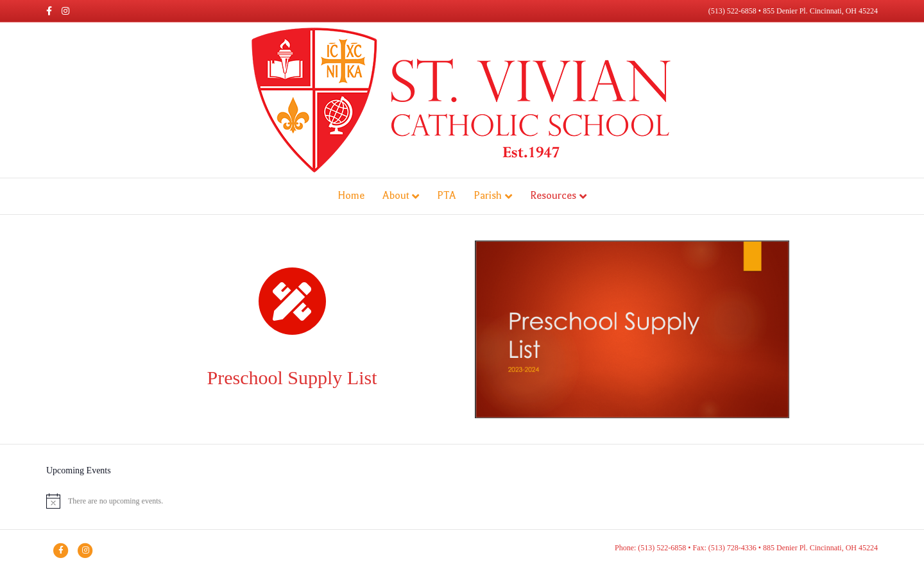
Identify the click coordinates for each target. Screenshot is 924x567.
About (396, 196)
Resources (553, 196)
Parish (488, 196)
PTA (446, 196)
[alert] (462, 501)
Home (351, 196)
